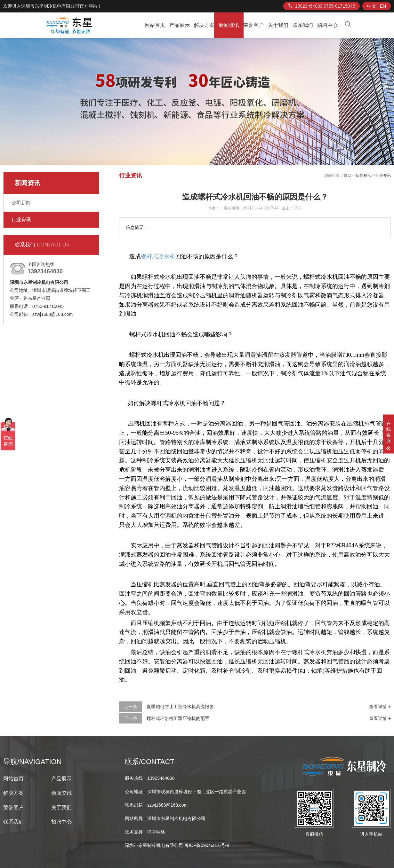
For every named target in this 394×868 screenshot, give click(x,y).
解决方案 (204, 25)
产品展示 (180, 25)
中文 (372, 6)
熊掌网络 (156, 832)
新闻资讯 (229, 25)
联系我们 (303, 25)
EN (383, 6)
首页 (347, 176)
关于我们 (278, 25)
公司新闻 (21, 203)
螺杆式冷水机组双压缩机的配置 (178, 718)
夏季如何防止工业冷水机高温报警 (180, 707)
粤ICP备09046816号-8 (207, 845)
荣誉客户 (253, 25)
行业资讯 (21, 219)
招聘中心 (327, 25)
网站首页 (155, 25)
